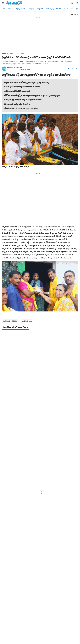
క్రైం (77, 9)
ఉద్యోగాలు (40, 9)
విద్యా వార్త (31, 9)
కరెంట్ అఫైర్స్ (50, 9)
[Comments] (76, 69)
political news (27, 321)
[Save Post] (69, 69)
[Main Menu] (3, 3)
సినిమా (66, 9)
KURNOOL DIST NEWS (16, 54)
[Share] (72, 69)
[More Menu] (77, 3)
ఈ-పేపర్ (10, 9)
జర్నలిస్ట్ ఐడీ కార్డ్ (20, 9)
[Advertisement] (40, 34)
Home (4, 54)
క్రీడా (72, 9)
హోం (4, 9)
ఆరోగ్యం (59, 9)
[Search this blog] (72, 3)
